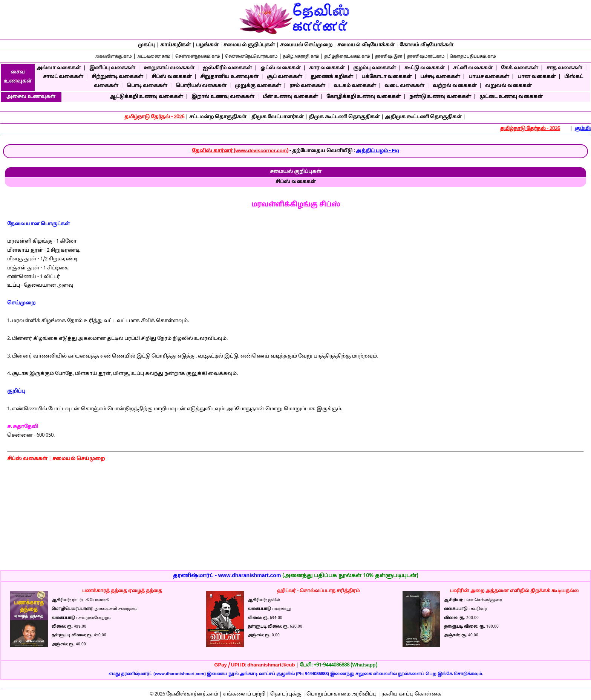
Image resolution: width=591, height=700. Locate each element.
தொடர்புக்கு (286, 694)
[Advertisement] (524, 271)
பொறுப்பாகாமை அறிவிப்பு (341, 694)
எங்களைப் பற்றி (244, 694)
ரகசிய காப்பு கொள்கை (411, 694)
